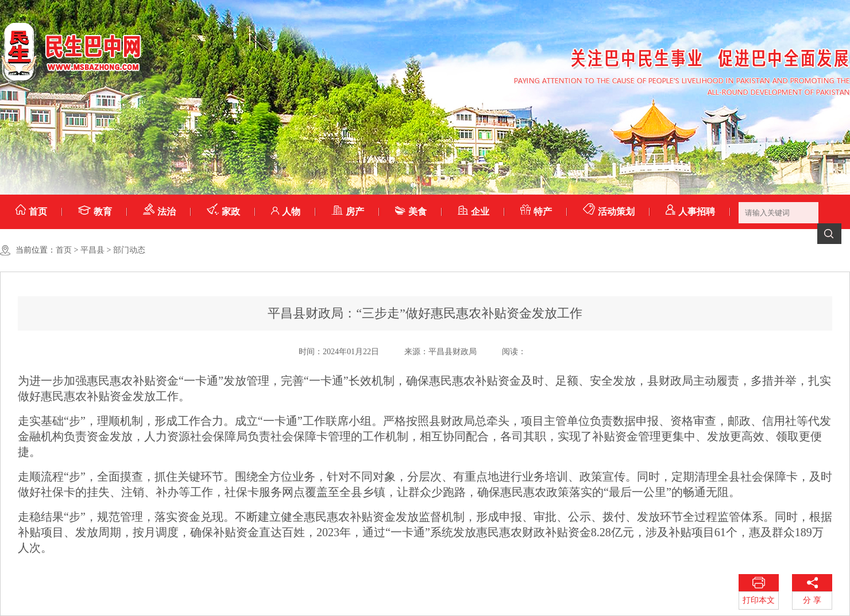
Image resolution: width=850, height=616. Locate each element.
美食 (411, 212)
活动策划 (609, 212)
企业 (474, 212)
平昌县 (92, 250)
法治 (159, 212)
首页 (31, 212)
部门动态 (129, 250)
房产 (348, 212)
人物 (286, 212)
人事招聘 (690, 212)
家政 (223, 212)
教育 (95, 212)
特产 (536, 212)
